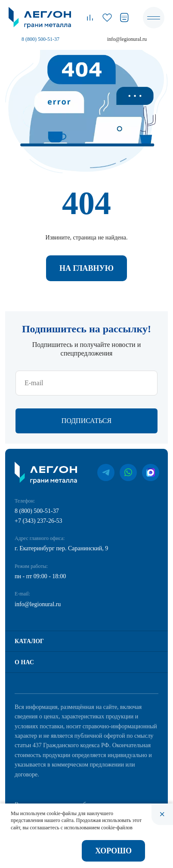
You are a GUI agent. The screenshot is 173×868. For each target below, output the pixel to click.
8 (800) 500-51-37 (40, 39)
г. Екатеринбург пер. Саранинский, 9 (61, 548)
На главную (86, 268)
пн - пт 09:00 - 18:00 (40, 576)
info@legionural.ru (127, 39)
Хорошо (113, 851)
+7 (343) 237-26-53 (39, 521)
